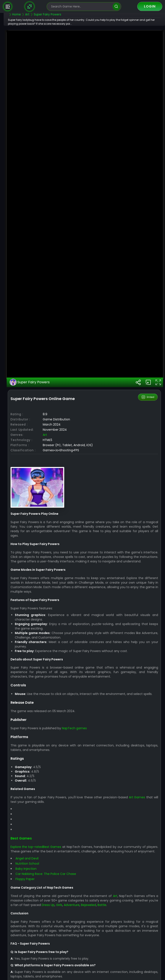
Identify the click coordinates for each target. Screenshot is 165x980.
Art (55, 570)
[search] (116, 7)
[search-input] (81, 7)
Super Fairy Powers (40, 518)
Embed (148, 532)
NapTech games (84, 872)
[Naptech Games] (30, 6)
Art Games (143, 942)
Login (150, 6)
